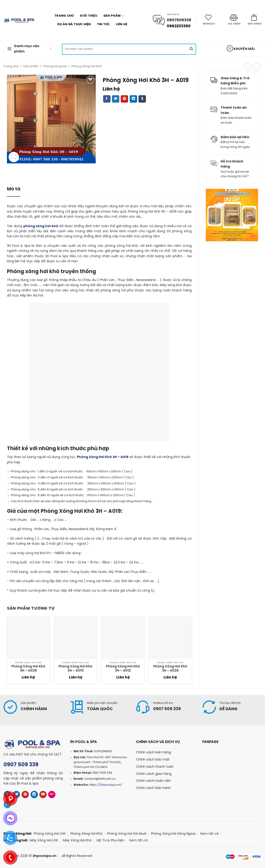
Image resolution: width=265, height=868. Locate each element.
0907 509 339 (21, 765)
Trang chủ (64, 16)
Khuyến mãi (240, 49)
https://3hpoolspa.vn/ (106, 785)
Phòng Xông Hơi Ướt (50, 834)
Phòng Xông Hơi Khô (87, 66)
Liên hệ (122, 24)
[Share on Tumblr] (142, 99)
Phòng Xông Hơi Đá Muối (127, 834)
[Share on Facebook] (107, 99)
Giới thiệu (89, 16)
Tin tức (103, 24)
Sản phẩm (114, 16)
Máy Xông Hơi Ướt (44, 841)
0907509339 (179, 20)
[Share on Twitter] (116, 99)
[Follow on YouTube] (43, 795)
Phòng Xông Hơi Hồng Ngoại (173, 834)
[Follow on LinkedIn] (34, 795)
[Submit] (191, 49)
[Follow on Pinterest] (25, 795)
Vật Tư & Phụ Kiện (110, 841)
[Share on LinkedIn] (133, 99)
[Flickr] (52, 795)
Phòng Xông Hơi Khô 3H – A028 (28, 669)
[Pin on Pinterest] (124, 99)
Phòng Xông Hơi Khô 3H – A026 (170, 669)
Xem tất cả (209, 834)
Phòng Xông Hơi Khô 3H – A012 (123, 669)
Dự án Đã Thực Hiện (74, 24)
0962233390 (179, 26)
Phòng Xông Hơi (55, 66)
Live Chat (172, 14)
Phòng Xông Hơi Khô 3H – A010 (75, 669)
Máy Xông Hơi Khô (77, 841)
